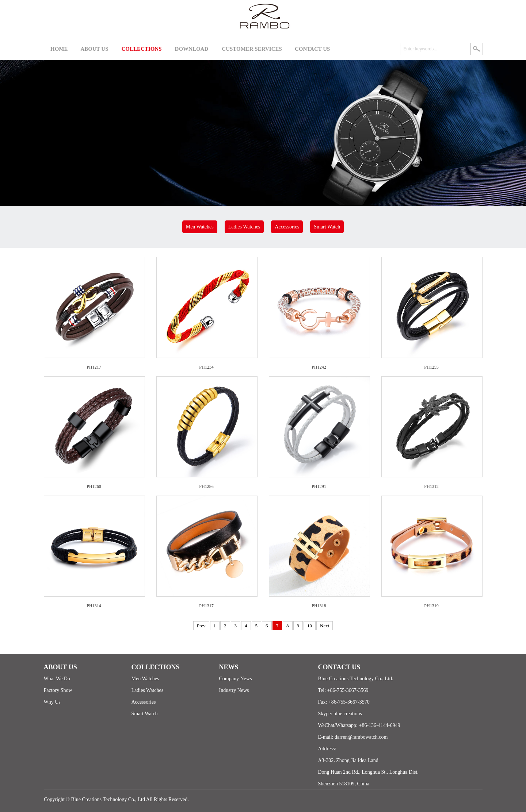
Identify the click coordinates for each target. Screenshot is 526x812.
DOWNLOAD (192, 49)
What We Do (57, 679)
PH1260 (94, 486)
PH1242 (319, 367)
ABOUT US (95, 49)
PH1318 (319, 606)
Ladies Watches (244, 227)
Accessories (287, 227)
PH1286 (206, 486)
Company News (236, 679)
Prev (201, 626)
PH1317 (206, 606)
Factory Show (58, 690)
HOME (59, 49)
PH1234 (206, 367)
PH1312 (431, 486)
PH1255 (431, 367)
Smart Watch (327, 227)
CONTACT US (312, 49)
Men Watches (200, 227)
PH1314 (94, 606)
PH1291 (319, 486)
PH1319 (431, 606)
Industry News (234, 690)
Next (325, 626)
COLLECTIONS (142, 49)
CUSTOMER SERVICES (252, 49)
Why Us (52, 702)
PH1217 (94, 367)
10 (310, 626)
